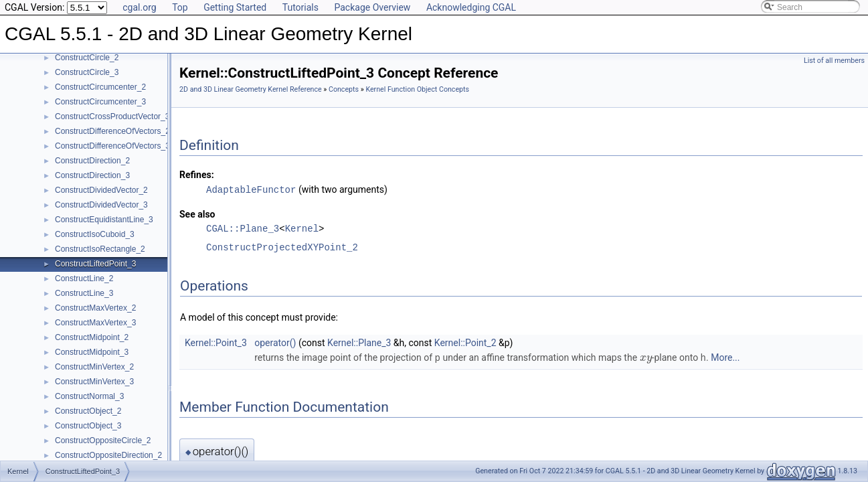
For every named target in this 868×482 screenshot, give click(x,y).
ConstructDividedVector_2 (101, 190)
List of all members (834, 61)
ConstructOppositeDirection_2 (108, 455)
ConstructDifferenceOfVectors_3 (112, 146)
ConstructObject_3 (88, 426)
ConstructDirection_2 (92, 161)
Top (180, 7)
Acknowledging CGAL (471, 7)
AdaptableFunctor (251, 189)
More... (725, 357)
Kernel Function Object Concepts (417, 89)
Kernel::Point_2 (465, 342)
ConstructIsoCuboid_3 (95, 234)
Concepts (344, 89)
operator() (275, 342)
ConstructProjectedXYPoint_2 (282, 247)
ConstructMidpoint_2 (92, 337)
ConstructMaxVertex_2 (95, 308)
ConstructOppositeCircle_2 (103, 440)
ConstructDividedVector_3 (101, 205)
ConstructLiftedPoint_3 (95, 264)
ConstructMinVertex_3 (94, 382)
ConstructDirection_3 (92, 175)
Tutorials (300, 7)
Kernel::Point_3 (216, 342)
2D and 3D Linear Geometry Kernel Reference (251, 89)
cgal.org (139, 7)
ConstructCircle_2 (87, 58)
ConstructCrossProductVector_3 (112, 116)
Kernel (302, 228)
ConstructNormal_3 (89, 396)
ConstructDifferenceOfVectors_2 (112, 131)
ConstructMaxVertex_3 (95, 323)
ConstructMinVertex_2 (94, 367)
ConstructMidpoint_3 (92, 352)
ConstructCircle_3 (87, 72)
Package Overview (372, 7)
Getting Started (235, 7)
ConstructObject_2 (88, 411)
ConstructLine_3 (84, 293)
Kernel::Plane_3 (359, 342)
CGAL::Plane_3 (243, 228)
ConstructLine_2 (84, 278)
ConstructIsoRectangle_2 (100, 249)
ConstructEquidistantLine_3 (104, 220)
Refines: (197, 175)
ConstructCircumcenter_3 (100, 102)
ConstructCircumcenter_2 (100, 87)
